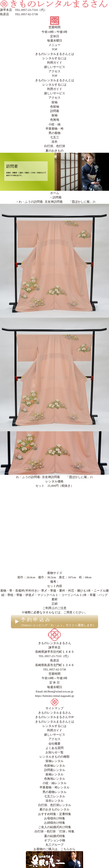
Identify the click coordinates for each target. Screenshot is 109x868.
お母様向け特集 (55, 818)
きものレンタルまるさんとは (55, 54)
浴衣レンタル (55, 801)
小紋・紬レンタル (55, 783)
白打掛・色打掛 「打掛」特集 (55, 831)
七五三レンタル (55, 796)
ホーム (55, 193)
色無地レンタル (55, 779)
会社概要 (55, 744)
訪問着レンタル (55, 770)
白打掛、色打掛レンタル (55, 805)
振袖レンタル (55, 774)
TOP (55, 49)
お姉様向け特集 (55, 823)
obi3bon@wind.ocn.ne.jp (58, 691)
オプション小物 (55, 840)
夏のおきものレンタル (55, 809)
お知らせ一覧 (55, 752)
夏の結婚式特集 (55, 836)
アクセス (55, 71)
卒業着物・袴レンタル (55, 787)
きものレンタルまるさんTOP (54, 717)
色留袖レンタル (55, 766)
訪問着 (57, 197)
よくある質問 (55, 748)
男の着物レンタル (55, 792)
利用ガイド (55, 63)
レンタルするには (55, 58)
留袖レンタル (55, 761)
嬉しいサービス (55, 67)
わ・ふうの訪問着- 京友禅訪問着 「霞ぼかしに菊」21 (54, 477)
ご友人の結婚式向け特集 (55, 827)
